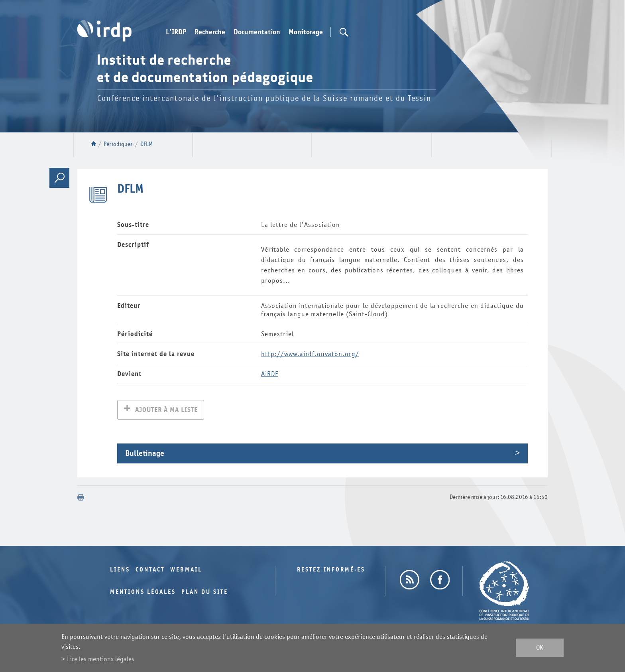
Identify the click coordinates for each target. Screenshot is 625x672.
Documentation (257, 32)
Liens (120, 571)
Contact (150, 571)
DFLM (146, 144)
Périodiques (118, 144)
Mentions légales (143, 593)
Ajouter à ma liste (166, 411)
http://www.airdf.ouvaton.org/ (310, 354)
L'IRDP (176, 32)
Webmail (186, 571)
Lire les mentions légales (101, 659)
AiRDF (270, 374)
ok (540, 648)
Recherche (210, 32)
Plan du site (205, 593)
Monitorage (306, 32)
